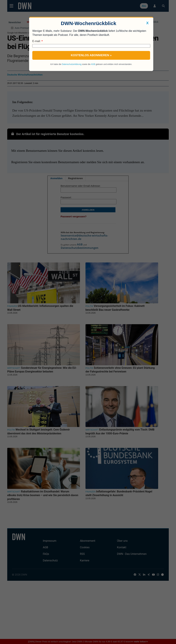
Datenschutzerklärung (72, 64)
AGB (93, 64)
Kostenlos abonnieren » (91, 55)
